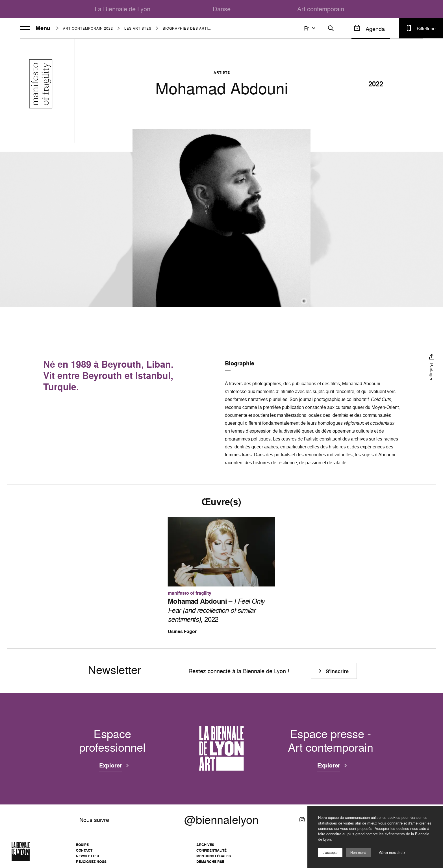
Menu (35, 28)
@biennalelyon (221, 820)
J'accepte (330, 853)
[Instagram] (302, 820)
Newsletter (88, 856)
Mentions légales (214, 856)
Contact (84, 850)
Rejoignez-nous (91, 862)
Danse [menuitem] (222, 9)
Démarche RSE (210, 862)
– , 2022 (216, 610)
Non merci (359, 853)
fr (310, 28)
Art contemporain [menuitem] (321, 9)
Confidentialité (211, 850)
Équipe (82, 845)
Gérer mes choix (392, 853)
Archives (205, 845)
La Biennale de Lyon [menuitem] (122, 9)
